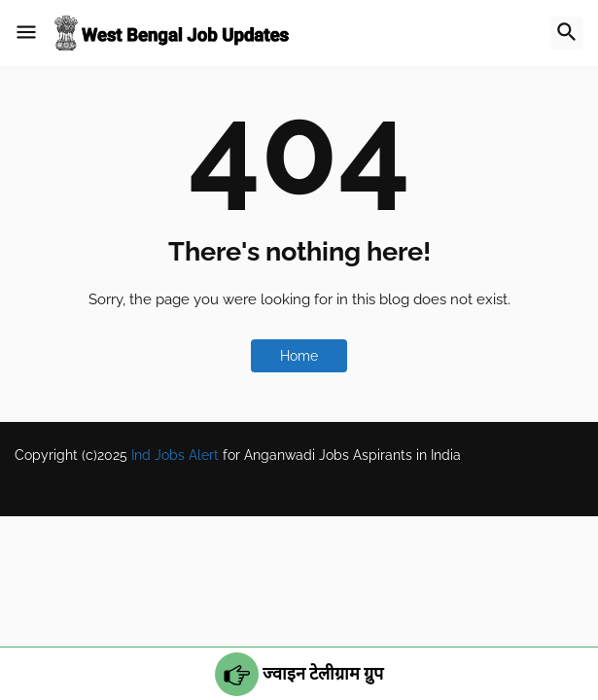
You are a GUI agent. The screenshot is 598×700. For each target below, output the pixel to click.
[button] (26, 33)
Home (299, 356)
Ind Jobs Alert (175, 455)
